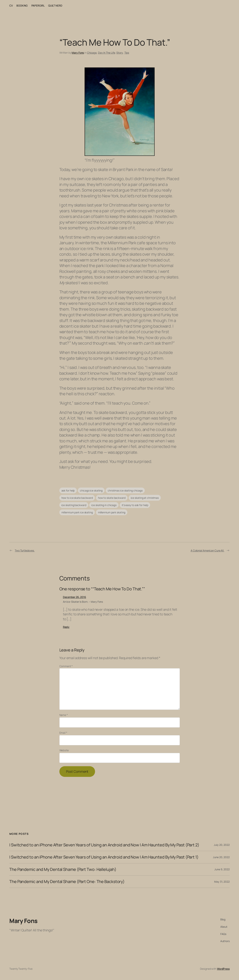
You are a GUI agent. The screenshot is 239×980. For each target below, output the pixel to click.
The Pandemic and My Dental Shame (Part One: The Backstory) (67, 882)
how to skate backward (112, 498)
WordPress (223, 969)
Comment (66, 666)
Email (63, 733)
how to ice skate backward (77, 498)
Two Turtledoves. (25, 550)
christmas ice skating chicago (125, 490)
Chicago (92, 53)
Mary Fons (78, 53)
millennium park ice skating (77, 512)
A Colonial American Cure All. (207, 550)
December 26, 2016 (75, 597)
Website (64, 750)
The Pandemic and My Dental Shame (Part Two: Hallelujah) (63, 869)
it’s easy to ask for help (135, 505)
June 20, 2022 (221, 857)
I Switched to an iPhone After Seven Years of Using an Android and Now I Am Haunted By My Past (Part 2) (104, 845)
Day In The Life (107, 53)
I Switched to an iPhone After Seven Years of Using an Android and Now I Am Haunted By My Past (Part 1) (104, 857)
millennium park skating (112, 512)
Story (120, 53)
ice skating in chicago (104, 505)
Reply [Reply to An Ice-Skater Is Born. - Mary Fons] (66, 627)
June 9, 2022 (222, 869)
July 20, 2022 (222, 845)
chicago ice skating (91, 490)
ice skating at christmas (145, 498)
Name (64, 715)
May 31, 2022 (222, 882)
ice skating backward (74, 505)
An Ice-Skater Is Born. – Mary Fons (83, 602)
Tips (127, 53)
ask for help (68, 490)
